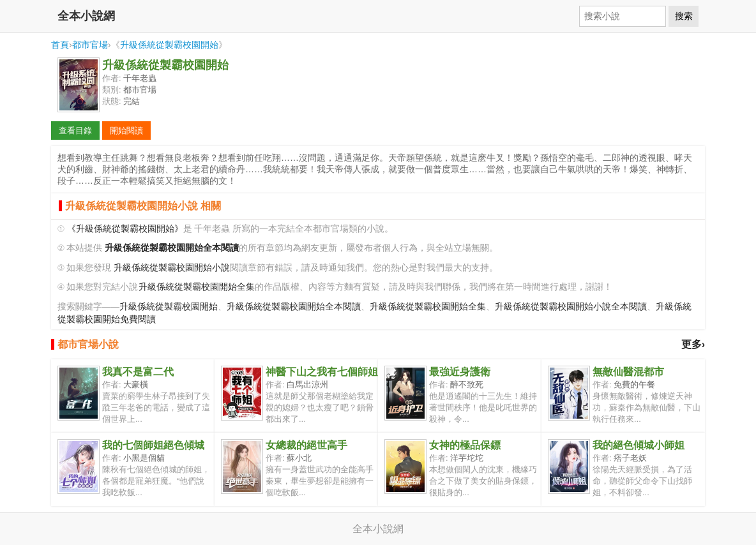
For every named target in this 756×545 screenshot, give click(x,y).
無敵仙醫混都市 (628, 372)
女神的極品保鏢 (465, 445)
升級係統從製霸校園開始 (169, 45)
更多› (693, 344)
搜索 (684, 16)
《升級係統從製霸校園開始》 (125, 229)
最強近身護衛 (460, 372)
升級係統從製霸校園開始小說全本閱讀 (571, 307)
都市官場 (90, 45)
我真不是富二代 (138, 372)
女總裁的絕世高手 (306, 445)
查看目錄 (75, 131)
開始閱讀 (126, 131)
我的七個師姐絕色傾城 (153, 445)
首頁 (60, 45)
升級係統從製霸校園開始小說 (172, 268)
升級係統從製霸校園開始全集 (197, 287)
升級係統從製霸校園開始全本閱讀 (294, 307)
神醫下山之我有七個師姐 (322, 372)
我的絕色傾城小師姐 (639, 445)
